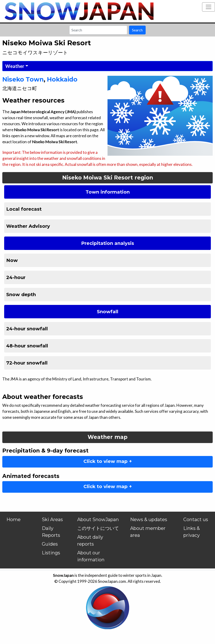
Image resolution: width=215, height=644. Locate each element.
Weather (15, 66)
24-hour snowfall (27, 329)
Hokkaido (62, 79)
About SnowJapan (98, 519)
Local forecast (24, 209)
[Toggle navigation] (209, 7)
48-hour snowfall (27, 346)
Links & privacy (192, 532)
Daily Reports (51, 532)
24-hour (16, 277)
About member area (148, 532)
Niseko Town (23, 79)
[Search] (98, 30)
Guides (50, 544)
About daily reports (90, 541)
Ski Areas (52, 519)
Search (137, 30)
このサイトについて (98, 528)
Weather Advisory (28, 226)
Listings (51, 553)
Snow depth (21, 295)
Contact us (196, 519)
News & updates (149, 519)
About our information (91, 556)
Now (12, 260)
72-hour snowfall (27, 363)
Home (14, 519)
